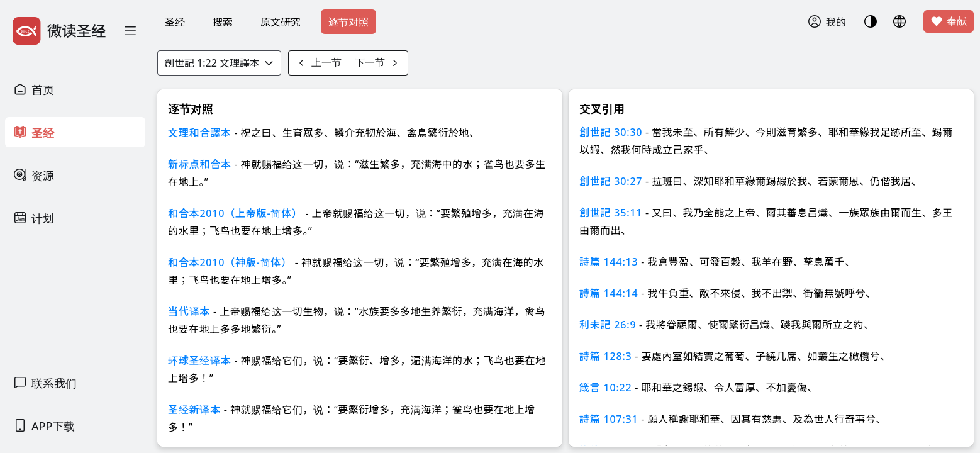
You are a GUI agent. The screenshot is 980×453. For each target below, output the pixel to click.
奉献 (949, 21)
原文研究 (281, 22)
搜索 (223, 22)
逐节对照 (348, 22)
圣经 (175, 22)
